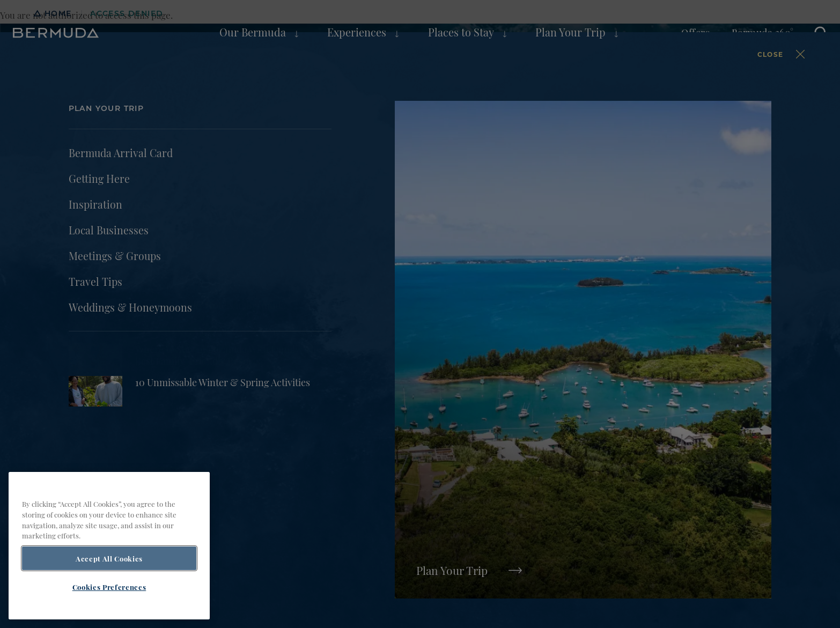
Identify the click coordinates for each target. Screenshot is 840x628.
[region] (109, 546)
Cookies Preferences (109, 587)
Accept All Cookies (109, 558)
